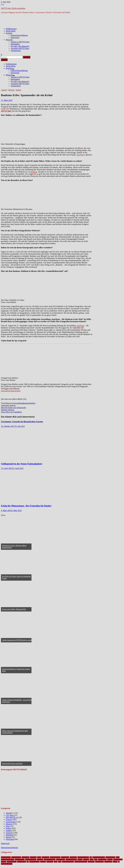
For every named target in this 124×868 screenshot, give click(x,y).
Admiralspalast (6, 857)
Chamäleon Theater (99, 857)
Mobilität (9, 835)
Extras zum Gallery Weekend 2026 (14, 609)
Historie (11, 90)
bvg (91, 857)
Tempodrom (108, 862)
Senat (56, 862)
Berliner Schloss (55, 857)
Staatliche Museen (68, 862)
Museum (110, 859)
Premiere (43, 862)
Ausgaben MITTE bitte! (20, 48)
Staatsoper (91, 862)
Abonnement (16, 51)
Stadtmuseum (99, 862)
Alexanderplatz (16, 857)
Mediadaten (15, 44)
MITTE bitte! (102, 859)
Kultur (19, 90)
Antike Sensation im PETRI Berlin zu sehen (17, 640)
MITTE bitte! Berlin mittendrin (13, 8)
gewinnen (40, 859)
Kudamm (86, 859)
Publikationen (11, 29)
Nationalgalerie (12, 862)
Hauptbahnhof (61, 859)
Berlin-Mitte (11, 31)
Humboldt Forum (71, 859)
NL (28, 862)
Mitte (96, 859)
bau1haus (81, 155)
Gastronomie (11, 822)
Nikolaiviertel (22, 862)
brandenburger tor (83, 857)
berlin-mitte (45, 857)
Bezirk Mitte (65, 857)
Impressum (15, 37)
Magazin (9, 40)
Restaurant (50, 862)
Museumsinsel (118, 859)
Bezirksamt (73, 857)
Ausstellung (18, 403)
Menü (4, 60)
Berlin (39, 857)
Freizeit (9, 820)
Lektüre (9, 831)
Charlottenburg (110, 857)
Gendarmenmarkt (31, 859)
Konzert (80, 859)
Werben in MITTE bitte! (20, 42)
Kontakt (9, 33)
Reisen (8, 837)
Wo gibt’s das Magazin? (20, 46)
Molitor (33, 403)
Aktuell (4, 90)
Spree (60, 862)
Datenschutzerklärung (19, 35)
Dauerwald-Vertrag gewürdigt (12, 764)
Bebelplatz (33, 857)
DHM (118, 857)
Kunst (92, 859)
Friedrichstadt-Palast (8, 859)
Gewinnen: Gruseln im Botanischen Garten (22, 422)
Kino (8, 826)
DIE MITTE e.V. (12, 817)
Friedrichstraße (20, 859)
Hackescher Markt (50, 859)
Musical (4, 862)
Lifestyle (9, 833)
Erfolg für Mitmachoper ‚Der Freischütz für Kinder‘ (26, 506)
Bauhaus (34, 172)
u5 (119, 862)
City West (10, 815)
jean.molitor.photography (11, 391)
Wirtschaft (10, 839)
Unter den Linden (7, 864)
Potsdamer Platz (34, 862)
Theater (115, 862)
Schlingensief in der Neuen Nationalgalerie (21, 464)
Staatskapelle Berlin (81, 862)
